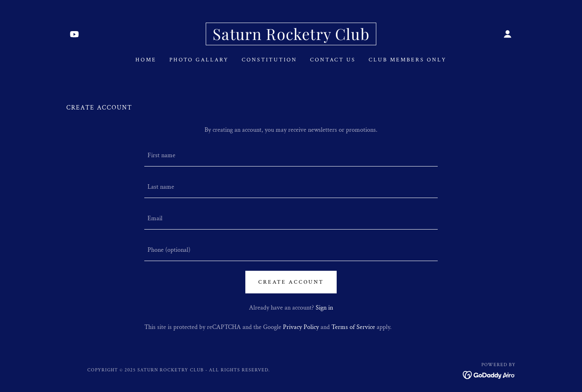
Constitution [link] (269, 60)
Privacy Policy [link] (301, 327)
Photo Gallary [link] (199, 60)
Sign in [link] (324, 308)
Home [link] (146, 60)
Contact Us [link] (333, 60)
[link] (74, 34)
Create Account (291, 282)
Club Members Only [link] (408, 60)
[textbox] (291, 156)
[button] (508, 34)
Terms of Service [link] (353, 327)
